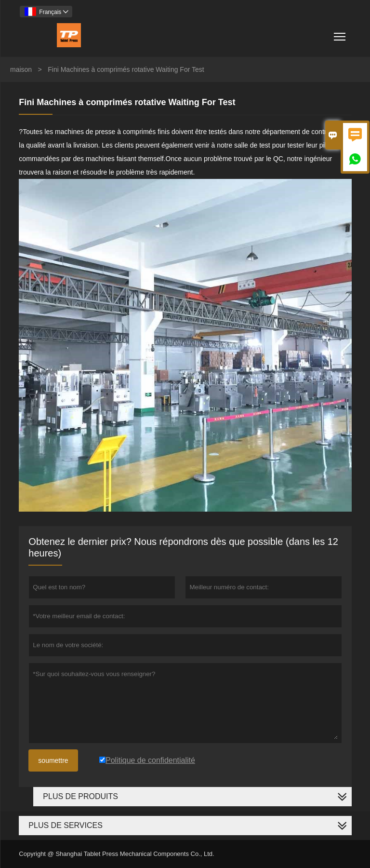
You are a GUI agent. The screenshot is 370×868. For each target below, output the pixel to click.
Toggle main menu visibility (340, 33)
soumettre (53, 760)
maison (21, 69)
